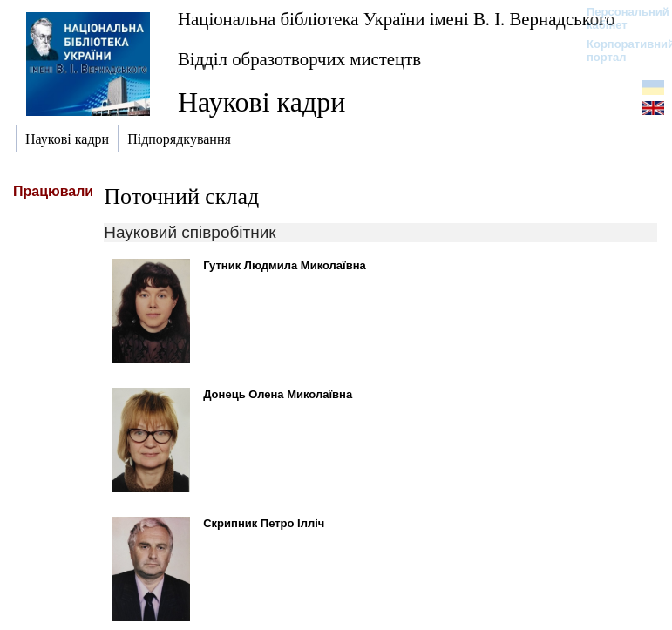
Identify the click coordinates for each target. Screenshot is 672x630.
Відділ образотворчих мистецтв (299, 59)
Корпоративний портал (619, 51)
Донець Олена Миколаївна (278, 394)
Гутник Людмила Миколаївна (285, 265)
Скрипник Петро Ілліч (264, 523)
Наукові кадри (261, 102)
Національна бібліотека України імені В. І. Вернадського (397, 19)
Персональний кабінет (619, 18)
